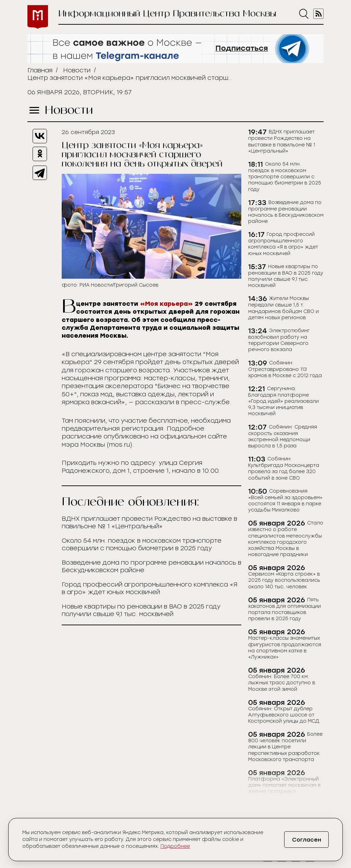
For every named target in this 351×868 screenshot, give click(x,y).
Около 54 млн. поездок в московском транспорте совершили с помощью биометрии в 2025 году (142, 544)
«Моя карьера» (166, 304)
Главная (40, 70)
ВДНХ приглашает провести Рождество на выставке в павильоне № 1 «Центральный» (149, 522)
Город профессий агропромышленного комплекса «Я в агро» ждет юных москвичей (150, 588)
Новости (77, 70)
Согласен (307, 840)
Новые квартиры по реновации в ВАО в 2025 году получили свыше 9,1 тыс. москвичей (141, 610)
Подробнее (175, 846)
